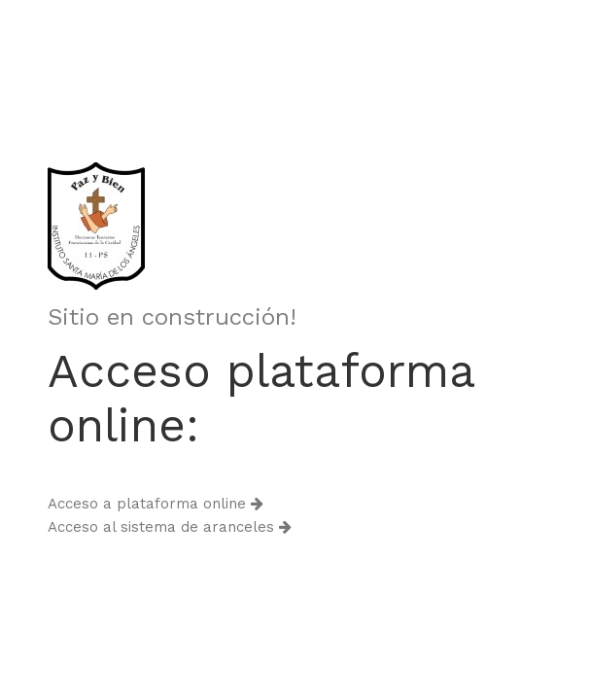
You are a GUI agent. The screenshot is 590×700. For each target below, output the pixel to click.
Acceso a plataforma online (156, 504)
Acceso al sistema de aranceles (170, 527)
